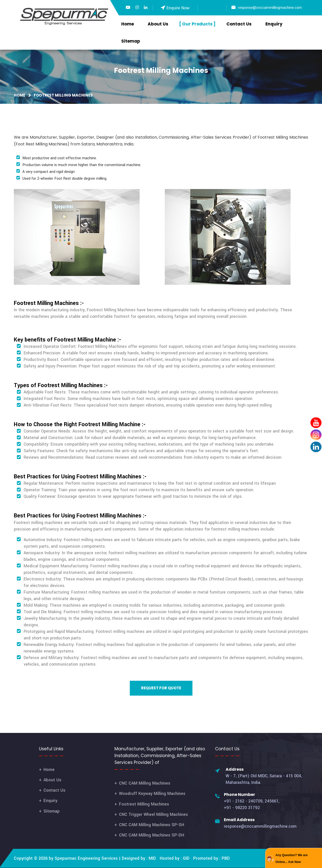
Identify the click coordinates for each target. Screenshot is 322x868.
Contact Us (239, 24)
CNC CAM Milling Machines (145, 783)
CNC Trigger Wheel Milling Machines (153, 814)
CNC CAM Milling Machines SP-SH (152, 825)
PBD (226, 858)
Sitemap (131, 41)
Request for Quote (161, 688)
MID (152, 858)
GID (186, 858)
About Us (158, 24)
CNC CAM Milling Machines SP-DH (152, 835)
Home (128, 24)
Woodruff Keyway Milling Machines (152, 794)
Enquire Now (178, 8)
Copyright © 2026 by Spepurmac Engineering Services (66, 858)
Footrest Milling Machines (144, 804)
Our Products (197, 24)
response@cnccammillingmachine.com (270, 8)
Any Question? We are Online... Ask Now (292, 859)
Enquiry (274, 24)
